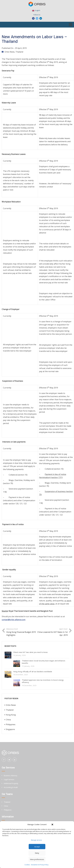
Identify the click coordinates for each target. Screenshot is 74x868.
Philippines (11, 724)
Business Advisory (11, 776)
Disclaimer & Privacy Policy (40, 865)
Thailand (19, 52)
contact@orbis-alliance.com (14, 620)
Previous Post (22, 632)
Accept (37, 847)
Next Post (52, 632)
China (8, 720)
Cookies (27, 865)
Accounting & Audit (11, 787)
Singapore (10, 729)
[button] (52, 825)
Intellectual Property (11, 783)
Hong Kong (11, 715)
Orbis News (10, 52)
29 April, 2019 (21, 48)
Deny (37, 853)
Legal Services (9, 779)
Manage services (36, 840)
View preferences (37, 859)
